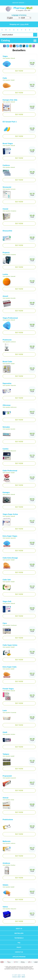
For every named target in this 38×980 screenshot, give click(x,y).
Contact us (19, 952)
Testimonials (19, 938)
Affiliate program (19, 957)
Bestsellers (19, 933)
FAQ (19, 943)
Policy (19, 947)
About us (19, 929)
